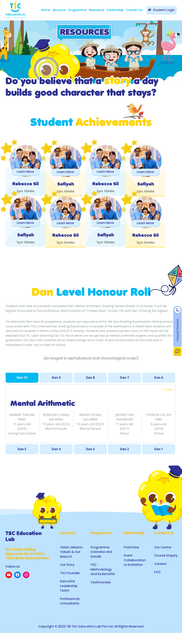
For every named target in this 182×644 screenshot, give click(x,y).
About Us (59, 10)
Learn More (28, 172)
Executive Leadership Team (69, 596)
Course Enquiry (166, 565)
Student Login (164, 10)
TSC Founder (70, 583)
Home (46, 10)
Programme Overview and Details (101, 562)
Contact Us (178, 351)
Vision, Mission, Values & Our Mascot (72, 562)
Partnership (115, 10)
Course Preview (178, 330)
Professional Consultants (70, 611)
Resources (97, 10)
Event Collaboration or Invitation (135, 570)
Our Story (67, 575)
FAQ (157, 582)
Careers (160, 574)
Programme (77, 10)
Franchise (131, 557)
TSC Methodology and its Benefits (103, 579)
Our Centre (163, 557)
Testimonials (101, 592)
